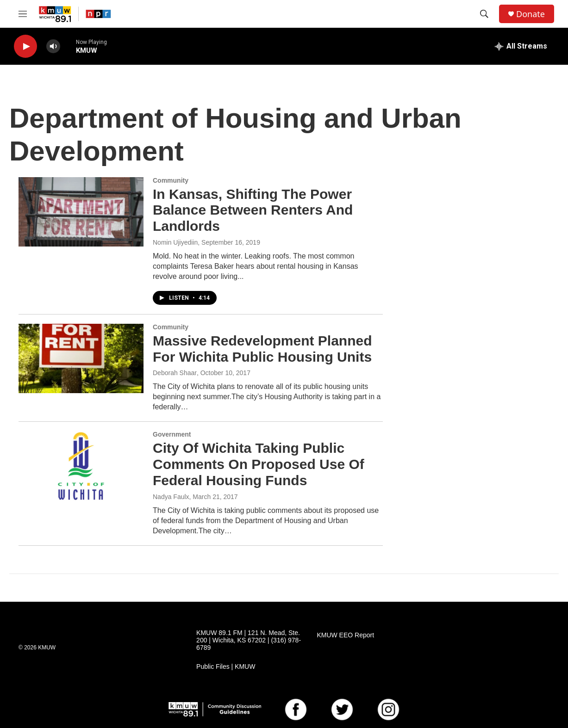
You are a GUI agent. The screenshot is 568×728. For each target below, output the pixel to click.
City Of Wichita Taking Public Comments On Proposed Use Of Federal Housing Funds (259, 464)
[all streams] (521, 46)
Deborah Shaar (175, 373)
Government (172, 434)
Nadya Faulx (171, 497)
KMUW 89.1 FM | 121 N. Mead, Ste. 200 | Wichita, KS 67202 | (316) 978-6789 (249, 640)
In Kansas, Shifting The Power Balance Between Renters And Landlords (253, 210)
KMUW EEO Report (345, 635)
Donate (531, 14)
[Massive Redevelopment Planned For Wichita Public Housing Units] (81, 358)
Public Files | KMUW (226, 667)
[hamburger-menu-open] (23, 14)
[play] (25, 46)
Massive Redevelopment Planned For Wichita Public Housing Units (262, 349)
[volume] (53, 46)
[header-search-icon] (484, 14)
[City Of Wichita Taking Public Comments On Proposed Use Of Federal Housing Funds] (81, 466)
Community (171, 180)
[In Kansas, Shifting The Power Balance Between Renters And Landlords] (81, 212)
